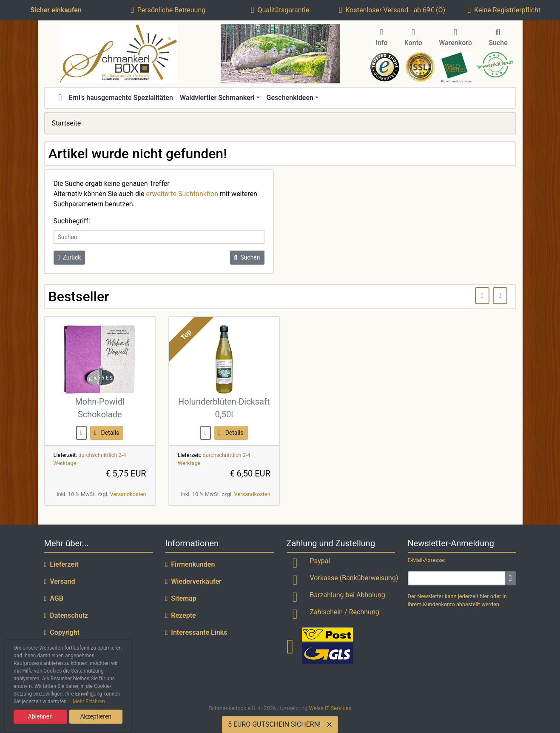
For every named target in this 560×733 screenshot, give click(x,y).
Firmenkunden (190, 564)
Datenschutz (66, 615)
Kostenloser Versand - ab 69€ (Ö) (392, 10)
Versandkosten (128, 494)
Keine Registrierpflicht (504, 10)
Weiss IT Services (330, 708)
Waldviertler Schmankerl (217, 98)
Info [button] (381, 38)
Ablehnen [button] (40, 716)
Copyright (62, 632)
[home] (60, 98)
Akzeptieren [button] (96, 716)
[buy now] (81, 432)
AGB (54, 598)
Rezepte (181, 615)
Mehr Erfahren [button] (89, 702)
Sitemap (181, 598)
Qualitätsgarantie (280, 10)
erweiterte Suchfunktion (182, 194)
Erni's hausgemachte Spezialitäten (121, 98)
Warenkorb (455, 38)
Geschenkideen (290, 98)
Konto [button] (413, 38)
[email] (457, 578)
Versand (60, 581)
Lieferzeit (61, 564)
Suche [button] (498, 38)
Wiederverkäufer (193, 581)
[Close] (331, 724)
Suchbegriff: (72, 221)
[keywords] (159, 237)
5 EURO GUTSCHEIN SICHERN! (274, 724)
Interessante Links (196, 632)
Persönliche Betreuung (168, 10)
